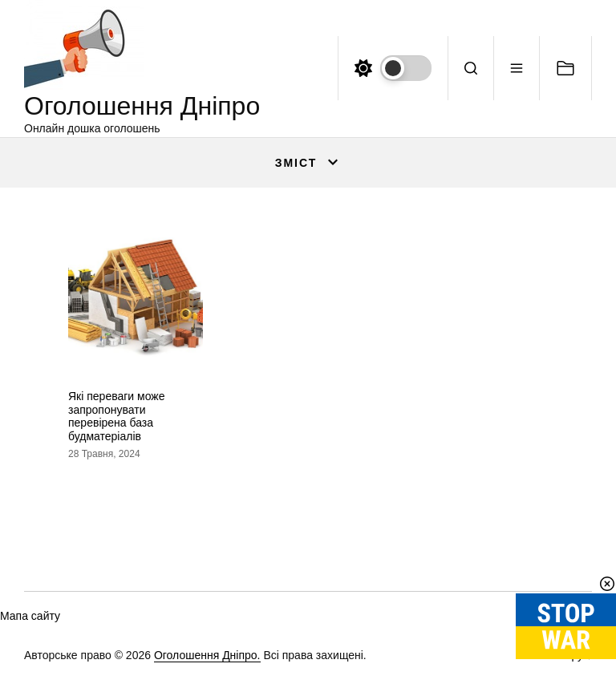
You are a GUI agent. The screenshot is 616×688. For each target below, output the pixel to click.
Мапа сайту (30, 616)
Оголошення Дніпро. (207, 655)
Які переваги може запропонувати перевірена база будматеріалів (116, 416)
